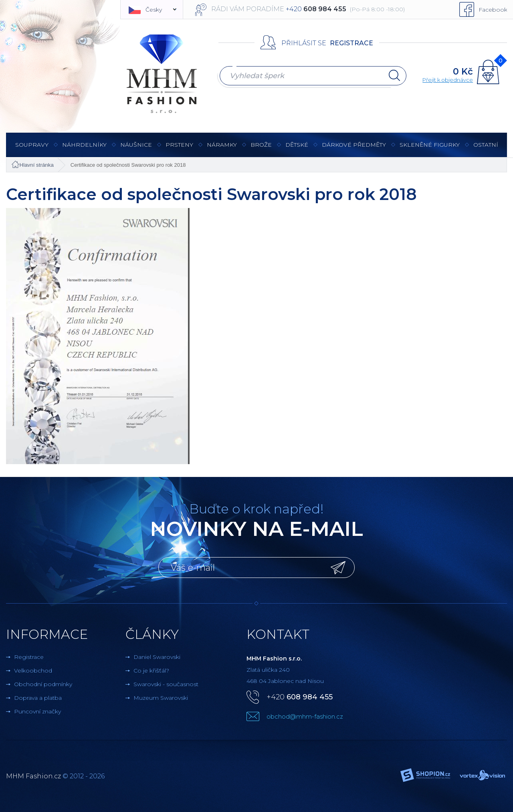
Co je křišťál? (151, 671)
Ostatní (486, 149)
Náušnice (136, 149)
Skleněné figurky (430, 149)
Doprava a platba (38, 698)
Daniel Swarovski (157, 657)
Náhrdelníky (84, 149)
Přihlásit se (304, 43)
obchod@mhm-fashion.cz (305, 716)
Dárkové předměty (354, 149)
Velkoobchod (33, 671)
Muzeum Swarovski (161, 698)
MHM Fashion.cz (33, 776)
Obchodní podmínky (43, 684)
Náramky (222, 149)
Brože (261, 145)
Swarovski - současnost (166, 684)
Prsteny (179, 149)
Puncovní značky (37, 711)
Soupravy (32, 149)
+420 (300, 697)
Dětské (297, 145)
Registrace (351, 43)
